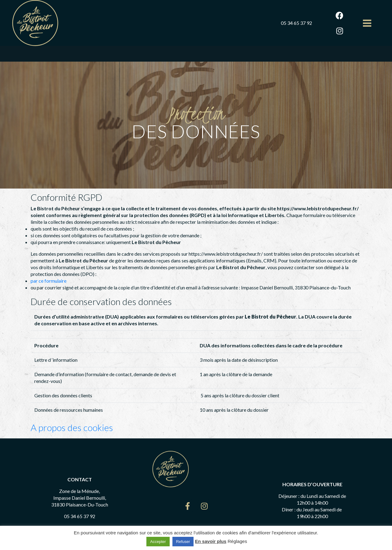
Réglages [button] (237, 541)
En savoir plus (211, 541)
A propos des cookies (73, 427)
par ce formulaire (49, 281)
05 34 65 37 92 (296, 23)
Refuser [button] (183, 542)
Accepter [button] (158, 542)
